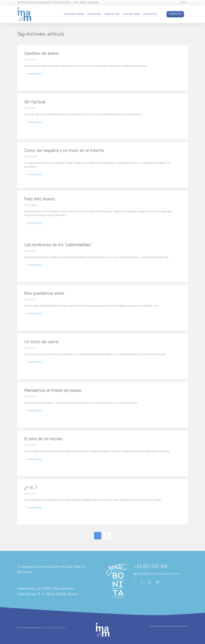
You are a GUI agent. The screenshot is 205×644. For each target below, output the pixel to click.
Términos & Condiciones (178, 626)
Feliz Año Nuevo (40, 199)
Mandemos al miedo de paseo (53, 390)
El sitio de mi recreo (43, 439)
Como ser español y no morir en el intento (64, 150)
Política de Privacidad (158, 626)
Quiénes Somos (74, 14)
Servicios (94, 14)
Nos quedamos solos (44, 293)
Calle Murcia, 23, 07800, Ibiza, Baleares (46, 588)
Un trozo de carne (41, 342)
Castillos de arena (41, 53)
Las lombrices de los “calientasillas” (58, 245)
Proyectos (112, 14)
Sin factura (35, 102)
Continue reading (34, 74)
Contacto (150, 14)
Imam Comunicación (31, 628)
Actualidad (132, 14)
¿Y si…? (31, 487)
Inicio (184, 2)
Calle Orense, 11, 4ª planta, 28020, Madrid (47, 594)
